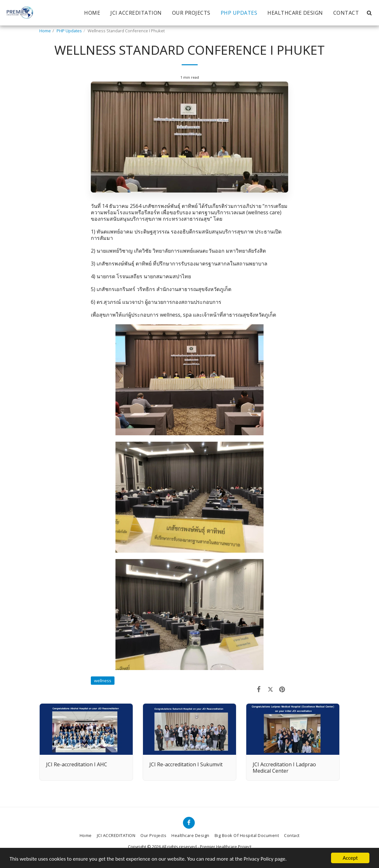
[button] (369, 13)
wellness (103, 681)
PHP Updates (69, 31)
